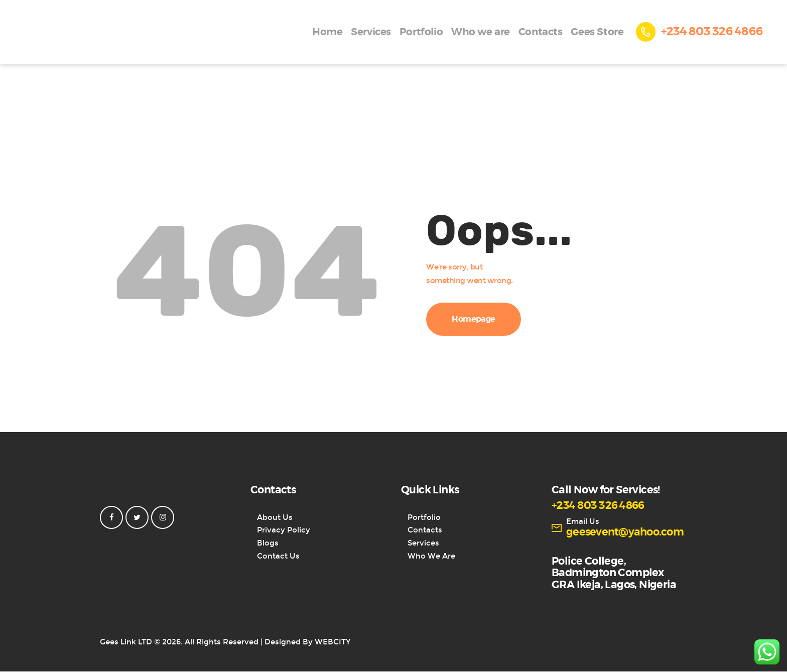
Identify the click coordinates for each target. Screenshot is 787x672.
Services (423, 543)
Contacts (425, 530)
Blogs (268, 543)
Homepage (474, 319)
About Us (275, 517)
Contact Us (278, 556)
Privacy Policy (284, 530)
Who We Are (431, 556)
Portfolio (424, 517)
